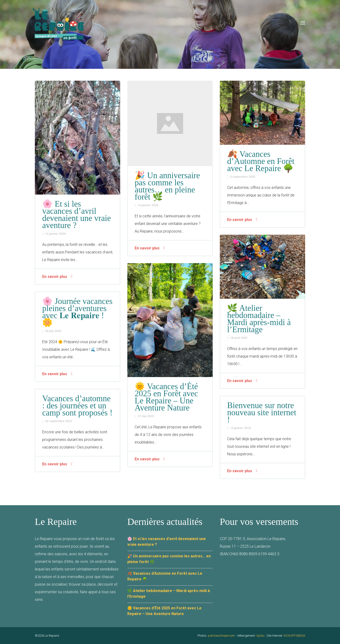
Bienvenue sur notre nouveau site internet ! (262, 413)
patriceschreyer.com (221, 636)
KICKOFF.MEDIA (294, 636)
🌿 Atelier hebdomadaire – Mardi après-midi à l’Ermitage (259, 319)
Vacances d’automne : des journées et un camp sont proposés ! (77, 406)
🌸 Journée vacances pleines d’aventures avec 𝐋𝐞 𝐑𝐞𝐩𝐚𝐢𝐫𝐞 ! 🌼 (77, 312)
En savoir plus (55, 277)
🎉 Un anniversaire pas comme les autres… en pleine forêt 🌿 (167, 186)
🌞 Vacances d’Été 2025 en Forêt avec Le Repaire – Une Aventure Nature (166, 397)
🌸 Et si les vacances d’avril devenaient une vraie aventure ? (77, 215)
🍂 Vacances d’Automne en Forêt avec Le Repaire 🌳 (261, 161)
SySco (260, 636)
